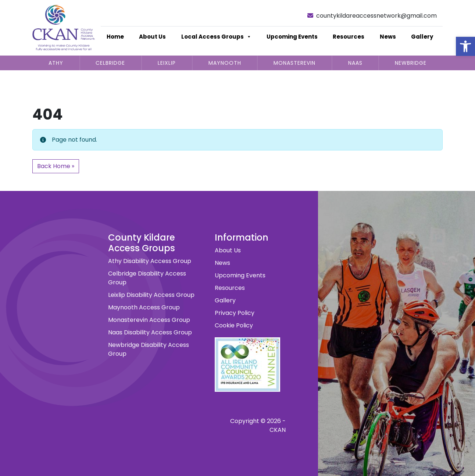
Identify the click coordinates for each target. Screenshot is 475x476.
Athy (56, 63)
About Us (152, 37)
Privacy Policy (235, 313)
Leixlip (167, 63)
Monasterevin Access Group (149, 320)
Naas (355, 63)
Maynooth (225, 63)
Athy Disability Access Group (150, 261)
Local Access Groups (216, 37)
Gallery (422, 37)
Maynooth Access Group (144, 307)
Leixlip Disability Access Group (151, 295)
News (388, 37)
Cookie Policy (234, 325)
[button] (465, 46)
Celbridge (110, 63)
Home (115, 37)
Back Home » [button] (56, 166)
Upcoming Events (292, 37)
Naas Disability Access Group (150, 332)
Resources (349, 37)
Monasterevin (294, 63)
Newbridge (411, 63)
